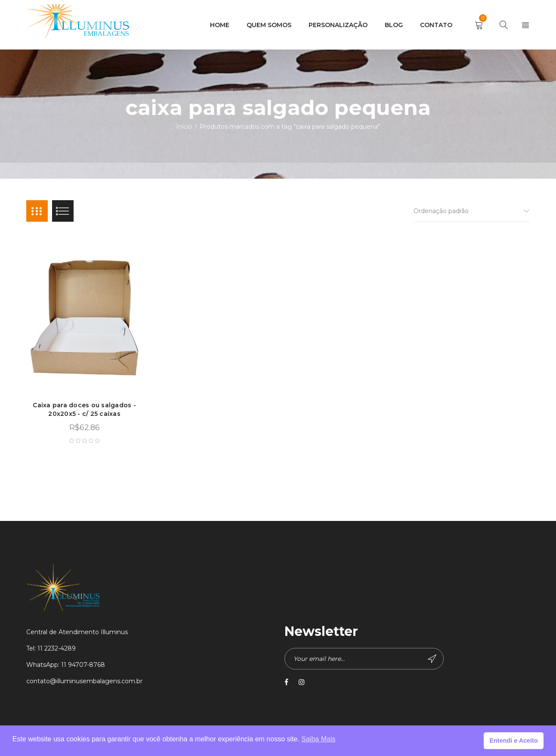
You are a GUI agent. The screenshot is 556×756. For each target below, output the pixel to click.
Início (184, 127)
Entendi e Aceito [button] (513, 741)
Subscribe (432, 659)
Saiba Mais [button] (318, 739)
